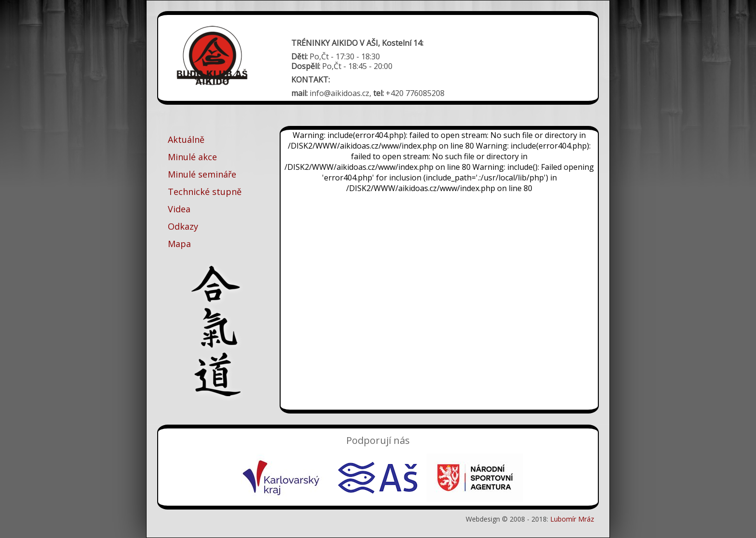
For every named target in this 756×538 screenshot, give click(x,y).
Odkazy (183, 226)
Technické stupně (205, 192)
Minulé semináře (202, 174)
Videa (179, 209)
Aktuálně (186, 139)
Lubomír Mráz (572, 519)
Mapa (179, 244)
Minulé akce (192, 157)
